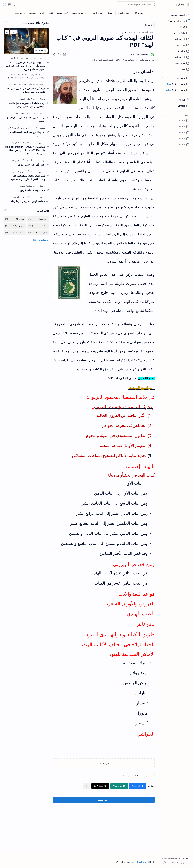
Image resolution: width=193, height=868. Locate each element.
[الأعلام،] (29, 99)
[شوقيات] (32, 13)
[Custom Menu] (176, 84)
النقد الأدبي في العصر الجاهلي (31, 165)
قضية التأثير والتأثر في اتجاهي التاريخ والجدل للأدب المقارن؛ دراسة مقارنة (28, 177)
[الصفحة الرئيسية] (176, 15)
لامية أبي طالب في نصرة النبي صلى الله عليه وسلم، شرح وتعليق (26, 90)
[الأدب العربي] (63, 13)
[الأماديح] (8, 128)
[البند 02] (176, 127)
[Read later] (64, 54)
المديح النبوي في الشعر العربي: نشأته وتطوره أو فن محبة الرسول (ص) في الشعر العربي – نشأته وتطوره (25, 66)
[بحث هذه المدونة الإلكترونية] (136, 5)
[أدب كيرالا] (15, 219)
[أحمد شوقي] (25, 113)
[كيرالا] (42, 13)
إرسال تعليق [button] (104, 800)
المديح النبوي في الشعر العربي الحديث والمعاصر (27, 134)
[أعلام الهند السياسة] (15, 233)
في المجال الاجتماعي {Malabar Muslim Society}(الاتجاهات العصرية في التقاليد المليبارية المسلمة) (25, 150)
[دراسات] (149, 776)
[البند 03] (176, 133)
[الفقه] (23, 99)
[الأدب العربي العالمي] (10, 113)
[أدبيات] (29, 160)
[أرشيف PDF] (139, 13)
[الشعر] (51, 13)
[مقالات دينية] (14, 84)
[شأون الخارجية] (26, 84)
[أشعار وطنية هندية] (38, 233)
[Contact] (176, 106)
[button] (188, 5)
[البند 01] (176, 121)
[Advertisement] (104, 824)
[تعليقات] (13, 32)
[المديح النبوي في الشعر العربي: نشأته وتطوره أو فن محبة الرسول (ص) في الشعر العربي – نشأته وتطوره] (26, 41)
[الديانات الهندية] (124, 13)
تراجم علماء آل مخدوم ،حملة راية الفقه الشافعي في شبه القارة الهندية (27, 105)
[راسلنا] (111, 13)
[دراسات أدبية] (99, 13)
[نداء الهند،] (136, 776)
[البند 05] (176, 145)
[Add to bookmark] (7, 32)
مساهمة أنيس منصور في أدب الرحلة (28, 201)
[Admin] (140, 54)
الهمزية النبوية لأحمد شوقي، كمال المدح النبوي (26, 119)
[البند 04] (176, 139)
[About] (176, 100)
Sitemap (185, 858)
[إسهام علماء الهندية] (15, 226)
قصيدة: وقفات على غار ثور (33, 190)
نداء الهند (180, 5)
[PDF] (125, 776)
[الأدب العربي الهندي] (81, 13)
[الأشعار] (23, 186)
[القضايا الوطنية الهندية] (20, 142)
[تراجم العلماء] (20, 13)
